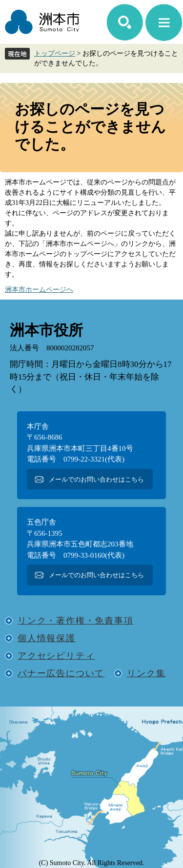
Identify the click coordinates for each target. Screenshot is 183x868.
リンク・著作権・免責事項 (76, 621)
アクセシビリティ (56, 656)
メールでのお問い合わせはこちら (96, 479)
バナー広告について (61, 673)
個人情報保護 (47, 638)
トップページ (55, 53)
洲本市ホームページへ (39, 290)
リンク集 (146, 673)
